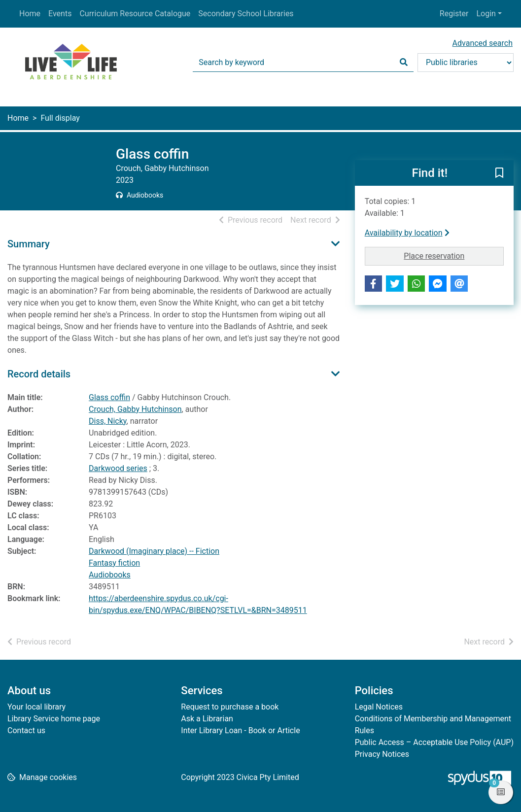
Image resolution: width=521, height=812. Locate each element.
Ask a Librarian (207, 719)
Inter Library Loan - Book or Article (240, 730)
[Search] (404, 63)
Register (454, 14)
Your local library (36, 707)
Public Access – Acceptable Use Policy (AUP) (434, 742)
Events (60, 14)
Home (30, 14)
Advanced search (483, 43)
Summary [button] (29, 244)
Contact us (26, 730)
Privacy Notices (382, 754)
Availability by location (407, 233)
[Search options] (466, 63)
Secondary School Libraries (246, 14)
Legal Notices (379, 707)
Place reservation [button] (454, 255)
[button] (499, 173)
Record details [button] (39, 374)
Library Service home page (54, 719)
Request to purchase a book (230, 707)
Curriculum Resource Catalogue (135, 14)
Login (486, 14)
